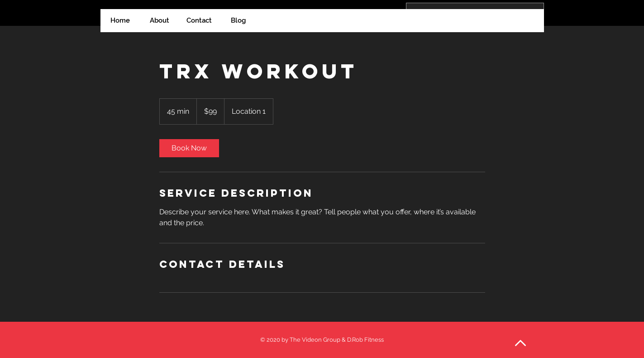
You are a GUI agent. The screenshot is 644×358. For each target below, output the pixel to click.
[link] (189, 148)
